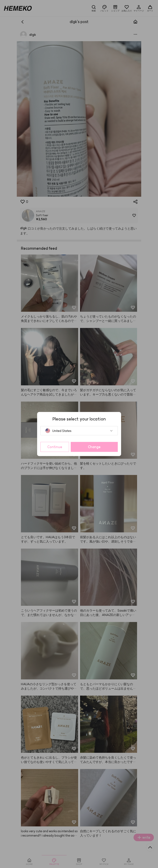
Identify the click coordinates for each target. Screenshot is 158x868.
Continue (55, 447)
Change (94, 447)
